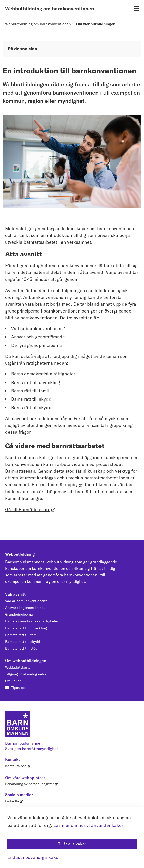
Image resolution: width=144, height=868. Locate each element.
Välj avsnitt (15, 594)
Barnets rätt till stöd (21, 648)
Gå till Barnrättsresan (28, 510)
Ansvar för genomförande (25, 608)
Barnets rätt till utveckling (26, 628)
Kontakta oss (16, 766)
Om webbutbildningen (96, 24)
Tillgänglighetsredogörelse (26, 674)
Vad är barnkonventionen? (26, 601)
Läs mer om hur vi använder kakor (88, 825)
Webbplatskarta (18, 667)
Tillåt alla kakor (72, 844)
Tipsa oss (19, 688)
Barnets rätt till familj (22, 635)
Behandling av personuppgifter (29, 784)
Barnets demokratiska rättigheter (32, 621)
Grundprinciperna (19, 614)
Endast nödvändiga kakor (34, 857)
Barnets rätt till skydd (22, 642)
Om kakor (13, 681)
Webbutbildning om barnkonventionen (50, 9)
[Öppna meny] (137, 9)
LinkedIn (12, 801)
